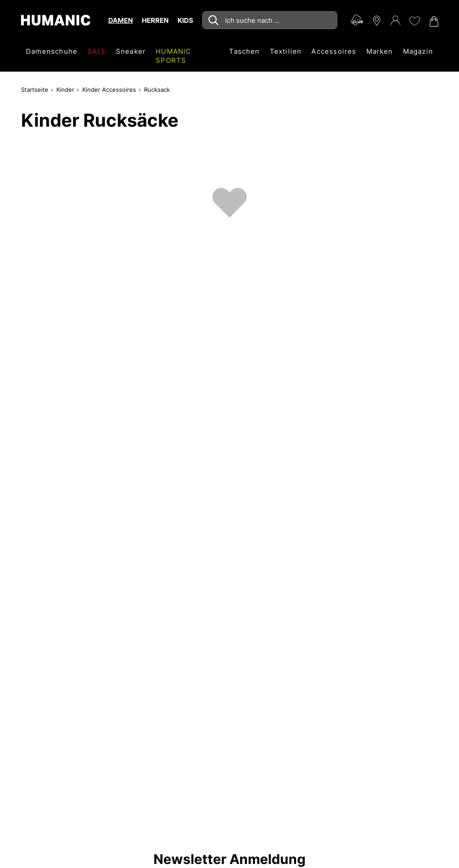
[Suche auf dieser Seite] (270, 20)
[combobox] (270, 20)
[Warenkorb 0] (433, 21)
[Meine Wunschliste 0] (414, 21)
